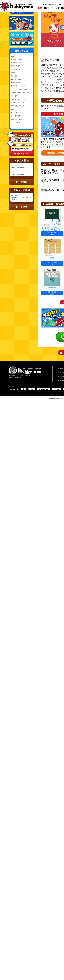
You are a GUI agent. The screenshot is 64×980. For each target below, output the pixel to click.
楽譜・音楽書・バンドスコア (19, 99)
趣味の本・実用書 (16, 79)
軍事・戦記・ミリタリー (18, 106)
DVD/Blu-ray (44, 389)
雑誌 (12, 109)
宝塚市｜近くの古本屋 (18, 174)
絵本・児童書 (15, 113)
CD (32, 389)
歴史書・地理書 (16, 83)
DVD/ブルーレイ (16, 123)
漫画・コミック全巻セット (19, 119)
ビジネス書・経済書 (17, 63)
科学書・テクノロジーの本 (19, 86)
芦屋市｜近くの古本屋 (18, 167)
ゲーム (13, 126)
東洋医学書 (14, 76)
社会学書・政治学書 (17, 59)
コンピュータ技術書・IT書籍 (19, 89)
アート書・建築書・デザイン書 (20, 93)
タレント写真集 (16, 116)
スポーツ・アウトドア (18, 103)
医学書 (13, 73)
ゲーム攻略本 (15, 96)
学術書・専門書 (16, 66)
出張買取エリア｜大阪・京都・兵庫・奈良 (21, 198)
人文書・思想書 (16, 69)
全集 (12, 56)
